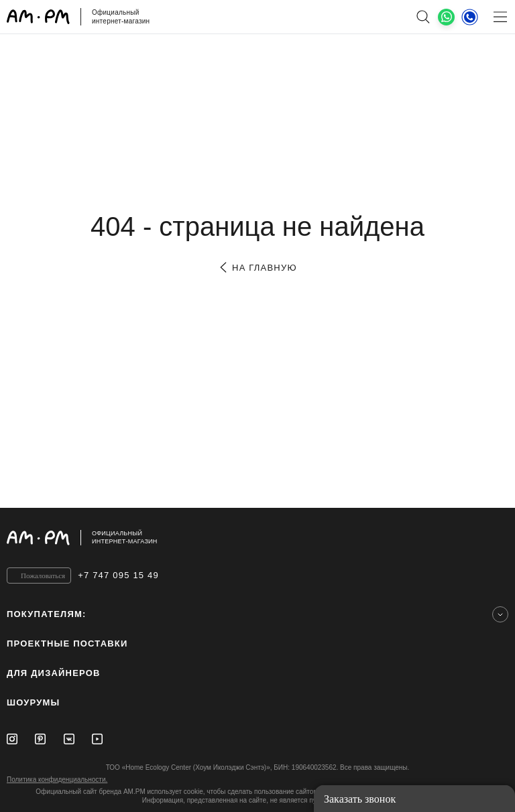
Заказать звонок (360, 799)
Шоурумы (33, 702)
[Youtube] (97, 739)
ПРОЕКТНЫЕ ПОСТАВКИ (67, 644)
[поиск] (423, 17)
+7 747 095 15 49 (118, 575)
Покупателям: (47, 614)
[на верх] (495, 537)
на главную (257, 268)
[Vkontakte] (69, 739)
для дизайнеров (54, 673)
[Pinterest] (40, 739)
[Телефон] (470, 17)
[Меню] (500, 17)
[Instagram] (12, 739)
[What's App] (446, 17)
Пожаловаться (43, 576)
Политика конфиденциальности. (57, 780)
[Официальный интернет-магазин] (257, 538)
